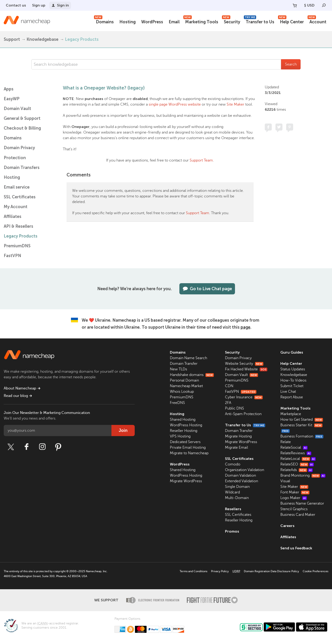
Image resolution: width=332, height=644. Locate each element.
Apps (9, 89)
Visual (285, 481)
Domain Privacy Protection (19, 153)
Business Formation (302, 436)
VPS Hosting (180, 436)
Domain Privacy (238, 358)
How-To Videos (293, 380)
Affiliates (13, 217)
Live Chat (288, 392)
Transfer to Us (259, 21)
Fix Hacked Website (246, 369)
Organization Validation (245, 470)
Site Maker (235, 104)
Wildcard (232, 492)
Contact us (16, 5)
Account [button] (317, 21)
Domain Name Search (188, 358)
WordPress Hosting (186, 425)
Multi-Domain (237, 498)
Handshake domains (192, 375)
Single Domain (237, 487)
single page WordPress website (175, 104)
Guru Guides (292, 352)
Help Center (291, 21)
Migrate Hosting (238, 436)
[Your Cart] (295, 5)
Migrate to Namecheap (189, 453)
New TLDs (178, 369)
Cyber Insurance (244, 397)
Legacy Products (82, 39)
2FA (228, 403)
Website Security (244, 364)
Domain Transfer (184, 364)
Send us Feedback (296, 548)
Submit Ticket (292, 386)
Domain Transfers (22, 168)
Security (231, 21)
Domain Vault (17, 109)
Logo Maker (294, 498)
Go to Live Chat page (207, 289)
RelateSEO (297, 464)
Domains (104, 21)
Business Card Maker (298, 515)
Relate (286, 442)
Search (291, 64)
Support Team (201, 160)
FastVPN (12, 256)
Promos (232, 531)
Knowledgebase (42, 39)
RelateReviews (296, 453)
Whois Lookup (182, 392)
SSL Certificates (20, 197)
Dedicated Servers (185, 442)
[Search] (324, 5)
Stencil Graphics (294, 509)
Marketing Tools (201, 21)
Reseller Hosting (184, 431)
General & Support (22, 118)
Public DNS (235, 408)
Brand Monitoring (303, 475)
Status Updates (293, 369)
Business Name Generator (302, 503)
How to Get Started (302, 420)
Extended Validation (241, 481)
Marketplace (291, 414)
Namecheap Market (186, 386)
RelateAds (297, 470)
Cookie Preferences (315, 571)
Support (12, 39)
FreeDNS (177, 403)
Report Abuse (292, 397)
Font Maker (295, 492)
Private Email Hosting (188, 448)
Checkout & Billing (22, 128)
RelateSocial (294, 448)
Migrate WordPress (186, 481)
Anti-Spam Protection (243, 414)
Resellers (233, 509)
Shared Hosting (183, 420)
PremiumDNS (17, 246)
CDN (229, 386)
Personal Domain (184, 380)
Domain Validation (240, 475)
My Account (16, 207)
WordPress (152, 22)
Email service (17, 187)
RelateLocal (298, 459)
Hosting (127, 22)
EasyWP (12, 99)
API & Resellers (18, 226)
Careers (287, 526)
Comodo (233, 464)
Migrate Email (236, 448)
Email (174, 22)
